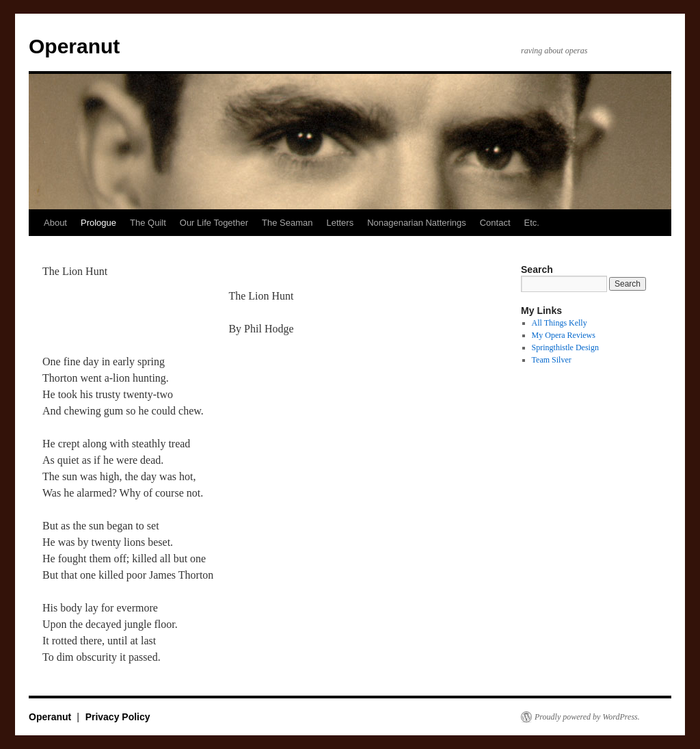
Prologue (98, 223)
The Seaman (287, 223)
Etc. (532, 223)
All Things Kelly (560, 323)
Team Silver (552, 360)
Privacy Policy (118, 717)
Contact (495, 223)
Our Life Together (214, 223)
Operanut (74, 46)
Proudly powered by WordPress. (587, 717)
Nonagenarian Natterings (417, 223)
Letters (340, 223)
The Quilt (148, 223)
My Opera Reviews (564, 335)
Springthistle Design (565, 347)
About (55, 223)
